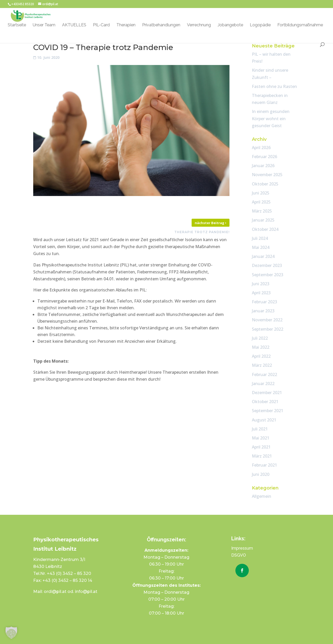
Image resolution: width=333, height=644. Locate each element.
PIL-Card (101, 25)
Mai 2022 (261, 347)
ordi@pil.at (56, 592)
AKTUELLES (74, 25)
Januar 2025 (263, 220)
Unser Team (44, 25)
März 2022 (262, 365)
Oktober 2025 (265, 184)
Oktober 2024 (265, 229)
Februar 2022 (264, 374)
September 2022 (268, 329)
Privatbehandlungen (161, 25)
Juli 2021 (260, 429)
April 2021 (261, 447)
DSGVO (239, 555)
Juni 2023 (261, 284)
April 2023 (261, 293)
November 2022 (267, 320)
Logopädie (260, 25)
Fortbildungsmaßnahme (300, 25)
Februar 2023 (264, 302)
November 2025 (267, 175)
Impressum (242, 548)
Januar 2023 (263, 311)
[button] (11, 633)
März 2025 (262, 211)
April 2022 (261, 356)
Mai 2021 (261, 438)
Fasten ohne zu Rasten (274, 86)
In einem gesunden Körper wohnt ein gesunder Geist (271, 118)
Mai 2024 (261, 247)
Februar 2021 (264, 465)
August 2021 (264, 420)
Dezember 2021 (267, 393)
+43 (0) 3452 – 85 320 (69, 573)
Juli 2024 (260, 238)
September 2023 (268, 275)
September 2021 (268, 411)
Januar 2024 (263, 256)
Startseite (17, 25)
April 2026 (261, 148)
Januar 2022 (263, 384)
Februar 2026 (264, 157)
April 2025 (261, 202)
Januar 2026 (263, 166)
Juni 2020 (261, 474)
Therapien (126, 25)
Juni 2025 (261, 193)
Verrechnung (199, 25)
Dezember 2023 (267, 265)
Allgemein (262, 496)
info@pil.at (86, 592)
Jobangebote (230, 25)
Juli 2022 (260, 338)
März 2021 (262, 456)
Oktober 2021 (265, 402)
